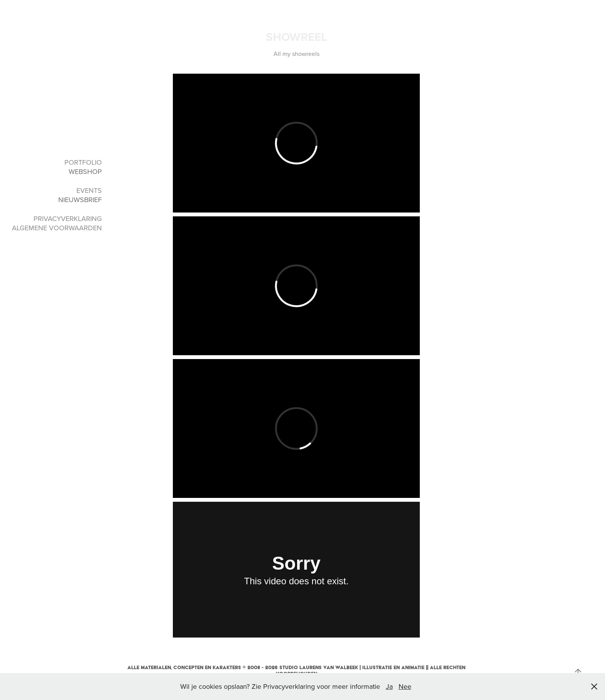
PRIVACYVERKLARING (68, 218)
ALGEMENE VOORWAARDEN (57, 228)
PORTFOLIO (83, 162)
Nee (405, 686)
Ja (389, 686)
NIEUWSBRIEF (80, 200)
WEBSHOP (85, 171)
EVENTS (89, 190)
